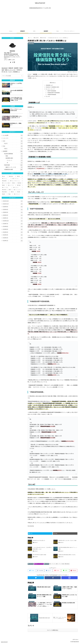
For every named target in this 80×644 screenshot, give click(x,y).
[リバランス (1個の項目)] (18, 187)
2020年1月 (13, 218)
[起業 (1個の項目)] (20, 192)
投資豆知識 (31, 564)
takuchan (12, 51)
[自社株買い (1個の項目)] (6, 192)
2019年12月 (13, 221)
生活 (13, 141)
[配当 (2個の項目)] (5, 185)
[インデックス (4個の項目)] (18, 179)
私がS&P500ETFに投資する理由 (40, 555)
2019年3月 (13, 235)
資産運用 (47, 564)
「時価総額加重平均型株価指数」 (54, 93)
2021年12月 (13, 201)
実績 (14, 156)
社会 (13, 146)
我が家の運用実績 (14, 154)
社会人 (14, 149)
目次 (51, 83)
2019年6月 (13, 227)
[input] (12, 76)
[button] (22, 76)
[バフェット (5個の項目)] (7, 179)
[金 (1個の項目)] (11, 194)
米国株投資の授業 (14, 170)
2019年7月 (13, 224)
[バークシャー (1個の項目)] (18, 194)
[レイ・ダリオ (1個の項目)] (7, 187)
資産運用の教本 (14, 158)
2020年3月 (13, 212)
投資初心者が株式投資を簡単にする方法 (67, 555)
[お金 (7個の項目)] (5, 176)
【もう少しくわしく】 (50, 89)
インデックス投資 (60, 564)
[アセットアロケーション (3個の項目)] (16, 181)
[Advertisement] (40, 19)
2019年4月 (13, 232)
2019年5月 (13, 229)
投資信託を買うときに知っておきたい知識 (67, 541)
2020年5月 (13, 207)
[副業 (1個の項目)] (5, 194)
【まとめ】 (48, 97)
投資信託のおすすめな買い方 (39, 541)
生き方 (14, 143)
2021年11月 (13, 204)
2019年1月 (13, 241)
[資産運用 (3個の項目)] (6, 181)
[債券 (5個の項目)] (20, 176)
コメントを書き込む (53, 630)
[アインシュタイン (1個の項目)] (18, 190)
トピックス (13, 138)
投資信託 (67, 564)
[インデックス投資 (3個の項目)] (7, 183)
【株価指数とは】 (49, 85)
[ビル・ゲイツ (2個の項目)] (12, 185)
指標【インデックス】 (39, 564)
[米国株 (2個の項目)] (20, 183)
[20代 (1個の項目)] (14, 192)
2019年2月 (13, 238)
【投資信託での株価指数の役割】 (52, 87)
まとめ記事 (13, 135)
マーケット (15, 160)
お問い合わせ (75, 640)
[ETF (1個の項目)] (11, 190)
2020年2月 (13, 215)
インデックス (53, 564)
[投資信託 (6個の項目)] (12, 176)
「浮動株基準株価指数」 (52, 95)
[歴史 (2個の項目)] (14, 183)
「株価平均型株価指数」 (52, 91)
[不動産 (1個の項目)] (20, 185)
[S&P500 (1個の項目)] (5, 190)
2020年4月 (13, 210)
